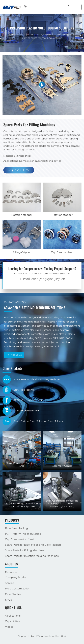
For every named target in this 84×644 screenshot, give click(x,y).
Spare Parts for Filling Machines (25, 550)
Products (12, 520)
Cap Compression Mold (20, 539)
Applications (13, 616)
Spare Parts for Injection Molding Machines (32, 556)
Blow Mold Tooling (16, 528)
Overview (11, 572)
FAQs (8, 600)
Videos (9, 627)
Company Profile (16, 577)
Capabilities (12, 621)
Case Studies (13, 594)
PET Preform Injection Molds (23, 534)
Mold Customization (18, 589)
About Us (16, 355)
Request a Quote (19, 170)
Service (9, 583)
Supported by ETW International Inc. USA (42, 636)
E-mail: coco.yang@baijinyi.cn (43, 279)
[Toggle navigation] (78, 7)
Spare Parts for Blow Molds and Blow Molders (33, 545)
